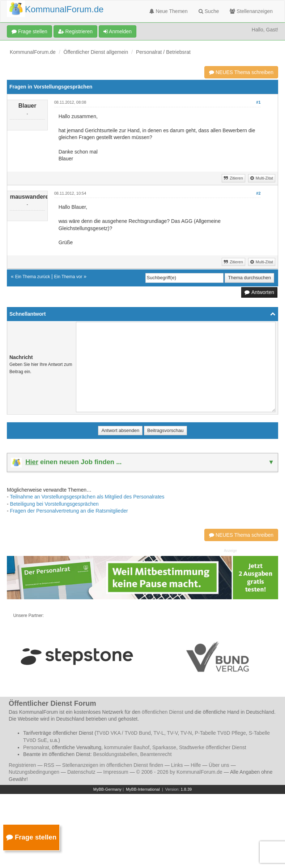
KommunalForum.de (33, 52)
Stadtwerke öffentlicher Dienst (213, 747)
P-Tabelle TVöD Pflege (220, 733)
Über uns (219, 765)
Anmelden (118, 31)
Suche (209, 11)
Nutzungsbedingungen (34, 772)
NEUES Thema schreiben (241, 72)
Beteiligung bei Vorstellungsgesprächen (54, 504)
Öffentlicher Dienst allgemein (96, 52)
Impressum (116, 772)
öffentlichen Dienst (163, 712)
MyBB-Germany (107, 789)
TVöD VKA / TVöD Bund (124, 733)
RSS (49, 765)
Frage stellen (29, 31)
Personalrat (36, 747)
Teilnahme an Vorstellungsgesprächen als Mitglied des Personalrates (87, 497)
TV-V (172, 733)
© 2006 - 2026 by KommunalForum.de (179, 772)
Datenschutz (81, 772)
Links (177, 765)
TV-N (186, 733)
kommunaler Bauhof (127, 747)
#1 (258, 102)
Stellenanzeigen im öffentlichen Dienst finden (113, 765)
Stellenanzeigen (251, 11)
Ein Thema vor (68, 277)
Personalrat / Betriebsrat (163, 52)
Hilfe (196, 765)
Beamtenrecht (156, 754)
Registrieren (75, 31)
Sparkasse (164, 747)
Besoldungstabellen (115, 754)
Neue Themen (169, 11)
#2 (258, 193)
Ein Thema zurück (33, 277)
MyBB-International (143, 789)
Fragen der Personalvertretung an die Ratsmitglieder (69, 511)
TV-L (159, 733)
